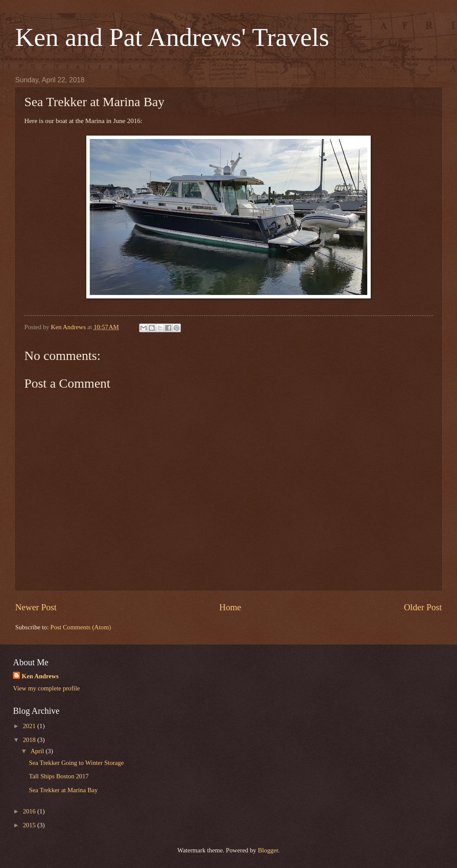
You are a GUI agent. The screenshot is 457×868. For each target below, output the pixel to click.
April (38, 751)
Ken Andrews (40, 676)
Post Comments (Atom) (81, 627)
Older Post (423, 607)
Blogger (268, 850)
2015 (30, 825)
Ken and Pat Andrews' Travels (172, 37)
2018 (30, 740)
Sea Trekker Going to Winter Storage (77, 763)
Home (230, 607)
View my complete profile (46, 688)
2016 (30, 811)
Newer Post (36, 607)
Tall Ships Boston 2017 (59, 776)
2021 (30, 726)
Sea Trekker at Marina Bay (64, 790)
